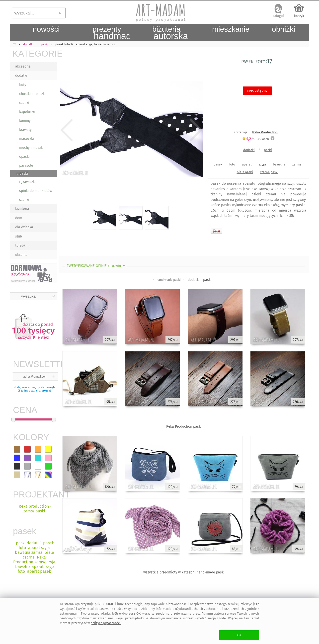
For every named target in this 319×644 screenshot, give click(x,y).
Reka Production (265, 132)
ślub (19, 236)
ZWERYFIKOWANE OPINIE (96, 266)
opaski (24, 157)
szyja (262, 164)
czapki (24, 103)
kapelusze (27, 112)
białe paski (245, 172)
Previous (67, 130)
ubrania (21, 255)
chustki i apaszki (32, 94)
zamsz (297, 164)
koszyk (299, 16)
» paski (22, 174)
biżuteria (22, 209)
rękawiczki (27, 182)
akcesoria (23, 66)
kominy (25, 121)
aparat (247, 164)
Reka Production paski (184, 427)
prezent (46, 391)
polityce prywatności (106, 623)
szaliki (24, 200)
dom (19, 218)
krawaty (25, 130)
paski (268, 150)
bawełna (279, 164)
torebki (21, 246)
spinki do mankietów (36, 191)
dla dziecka (24, 227)
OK (239, 635)
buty (23, 85)
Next (195, 130)
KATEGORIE (35, 53)
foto (232, 164)
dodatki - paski (200, 280)
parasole (26, 166)
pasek (218, 164)
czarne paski (269, 172)
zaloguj (278, 16)
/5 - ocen (255, 139)
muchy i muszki (31, 148)
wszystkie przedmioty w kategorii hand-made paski (184, 572)
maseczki (27, 139)
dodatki (21, 76)
